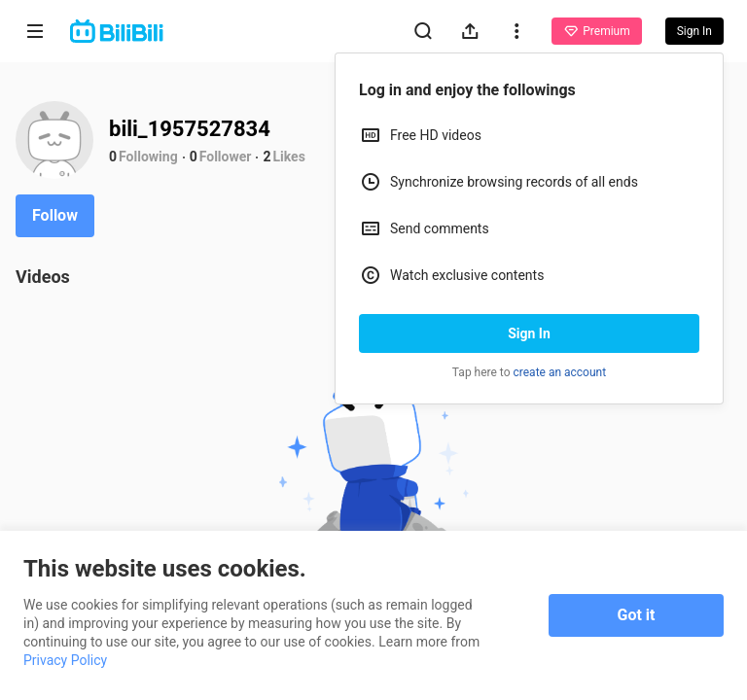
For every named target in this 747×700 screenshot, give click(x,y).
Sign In (529, 333)
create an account (560, 372)
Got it (637, 615)
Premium (596, 31)
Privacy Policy (65, 660)
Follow (55, 215)
